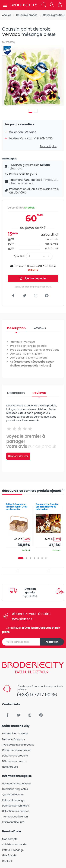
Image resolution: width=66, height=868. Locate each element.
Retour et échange (13, 800)
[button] (44, 5)
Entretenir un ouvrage (15, 734)
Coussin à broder (26, 15)
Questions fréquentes (15, 789)
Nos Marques (10, 767)
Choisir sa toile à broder (16, 750)
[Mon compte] (52, 5)
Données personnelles (15, 806)
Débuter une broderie (15, 756)
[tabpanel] (18, 526)
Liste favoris (9, 855)
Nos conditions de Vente (17, 784)
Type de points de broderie (18, 745)
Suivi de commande (14, 844)
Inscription (52, 642)
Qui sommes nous (13, 794)
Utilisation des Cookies (16, 811)
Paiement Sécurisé (13, 822)
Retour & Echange (13, 850)
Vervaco (11, 34)
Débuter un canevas (14, 761)
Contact (7, 861)
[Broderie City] (24, 5)
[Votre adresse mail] (21, 642)
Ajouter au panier (33, 278)
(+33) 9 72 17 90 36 (37, 695)
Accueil (7, 15)
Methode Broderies (13, 739)
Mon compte (10, 839)
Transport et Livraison (15, 817)
